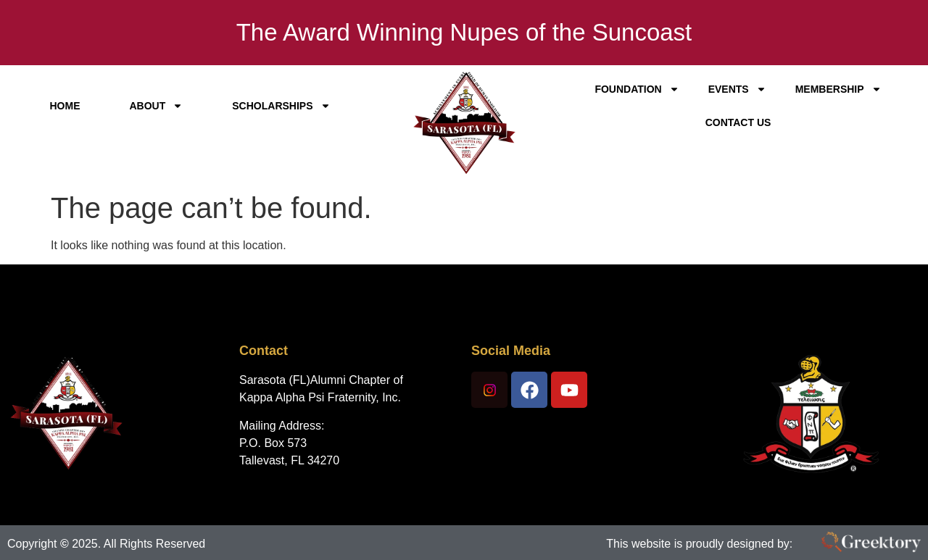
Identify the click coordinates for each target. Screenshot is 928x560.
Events (737, 89)
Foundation (637, 89)
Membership (838, 89)
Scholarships (281, 106)
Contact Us (738, 122)
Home (65, 106)
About (156, 106)
